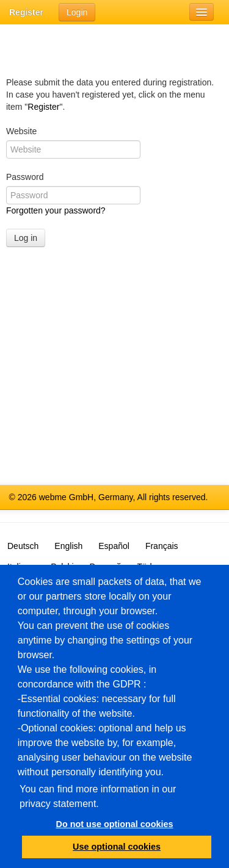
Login (77, 12)
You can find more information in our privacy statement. (98, 796)
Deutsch (23, 546)
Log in (26, 238)
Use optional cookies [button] (117, 847)
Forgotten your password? (56, 210)
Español (114, 546)
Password (25, 177)
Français (162, 546)
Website (21, 131)
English (68, 546)
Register (26, 12)
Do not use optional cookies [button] (115, 824)
